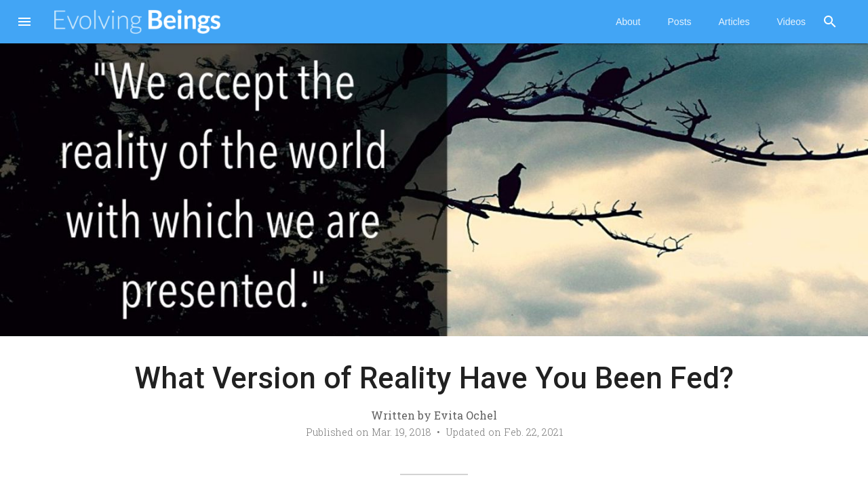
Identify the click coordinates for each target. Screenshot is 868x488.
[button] (24, 23)
